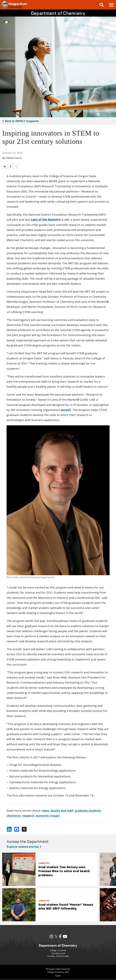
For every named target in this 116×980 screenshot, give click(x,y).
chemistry (14, 816)
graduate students (88, 811)
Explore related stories (24, 846)
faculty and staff (62, 811)
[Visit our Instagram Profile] (51, 937)
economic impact (48, 816)
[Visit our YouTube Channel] (65, 937)
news (45, 811)
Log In (58, 976)
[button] (111, 5)
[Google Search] (102, 5)
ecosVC (66, 410)
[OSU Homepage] (14, 8)
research (28, 816)
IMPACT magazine (22, 121)
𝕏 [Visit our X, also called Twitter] (56, 936)
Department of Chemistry (58, 13)
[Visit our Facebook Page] (60, 937)
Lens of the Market (45, 220)
